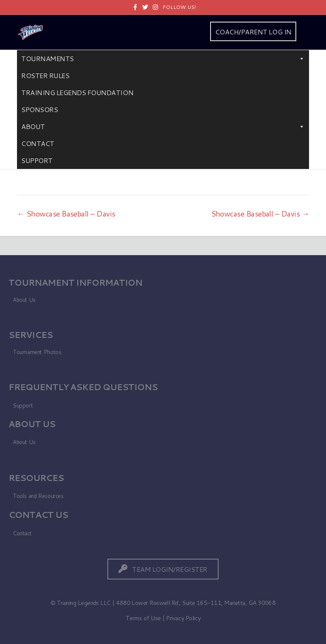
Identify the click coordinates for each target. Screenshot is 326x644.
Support (37, 160)
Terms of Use (143, 618)
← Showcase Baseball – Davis (66, 214)
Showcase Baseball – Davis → (260, 214)
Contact (38, 143)
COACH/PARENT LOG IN (253, 32)
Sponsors (39, 109)
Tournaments (163, 59)
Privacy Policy (183, 618)
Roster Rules (45, 75)
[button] (163, 569)
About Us (24, 300)
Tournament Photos (37, 352)
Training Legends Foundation (77, 92)
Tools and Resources (38, 496)
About (163, 127)
